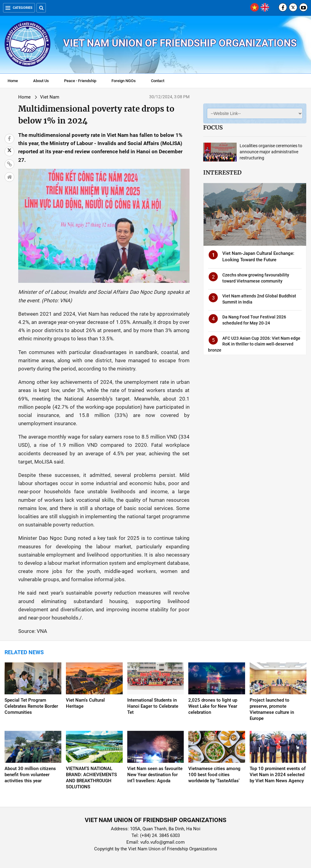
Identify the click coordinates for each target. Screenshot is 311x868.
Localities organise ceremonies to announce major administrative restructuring (271, 152)
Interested (222, 172)
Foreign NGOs (124, 81)
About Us (41, 81)
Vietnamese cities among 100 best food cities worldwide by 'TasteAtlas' (214, 775)
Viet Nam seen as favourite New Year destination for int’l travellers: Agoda (155, 775)
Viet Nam (50, 97)
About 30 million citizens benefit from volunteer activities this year (30, 775)
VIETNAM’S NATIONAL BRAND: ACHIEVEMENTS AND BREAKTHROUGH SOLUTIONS (91, 778)
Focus (213, 127)
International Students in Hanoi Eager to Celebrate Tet (153, 706)
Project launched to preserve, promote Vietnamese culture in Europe (272, 709)
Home (13, 81)
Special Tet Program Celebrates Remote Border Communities (31, 706)
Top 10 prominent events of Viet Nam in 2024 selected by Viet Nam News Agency (278, 775)
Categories (19, 8)
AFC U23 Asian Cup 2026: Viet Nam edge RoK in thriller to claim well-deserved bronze (254, 344)
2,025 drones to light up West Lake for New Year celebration (213, 706)
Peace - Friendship (80, 81)
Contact (158, 81)
